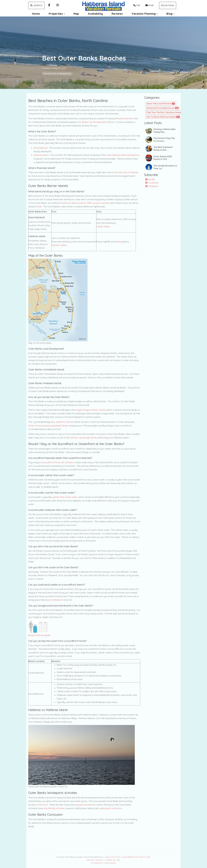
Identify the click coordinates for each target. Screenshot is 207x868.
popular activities (84, 805)
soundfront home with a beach (58, 462)
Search (36, 5)
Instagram (152, 186)
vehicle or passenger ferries (84, 438)
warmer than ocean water (65, 497)
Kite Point (43, 805)
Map (76, 14)
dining (118, 242)
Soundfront (81, 203)
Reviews (117, 14)
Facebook (152, 183)
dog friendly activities (54, 808)
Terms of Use (113, 860)
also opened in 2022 (61, 422)
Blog (170, 14)
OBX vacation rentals (98, 203)
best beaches (125, 119)
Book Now (168, 5)
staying (106, 438)
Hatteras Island (41, 155)
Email (149, 5)
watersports (105, 808)
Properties (56, 14)
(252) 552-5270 (113, 857)
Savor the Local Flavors (161, 103)
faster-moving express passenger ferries (48, 426)
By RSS (150, 179)
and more (117, 808)
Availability (95, 14)
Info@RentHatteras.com (136, 857)
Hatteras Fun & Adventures (57, 74)
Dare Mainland (41, 148)
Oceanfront (65, 203)
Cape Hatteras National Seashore (123, 155)
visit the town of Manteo (126, 172)
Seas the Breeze (53, 600)
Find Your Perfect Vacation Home (166, 112)
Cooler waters (103, 226)
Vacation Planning (144, 14)
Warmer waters (59, 245)
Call (137, 5)
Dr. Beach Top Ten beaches (92, 122)
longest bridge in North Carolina (91, 410)
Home (36, 14)
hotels (39, 207)
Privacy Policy (95, 860)
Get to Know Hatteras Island (163, 117)
